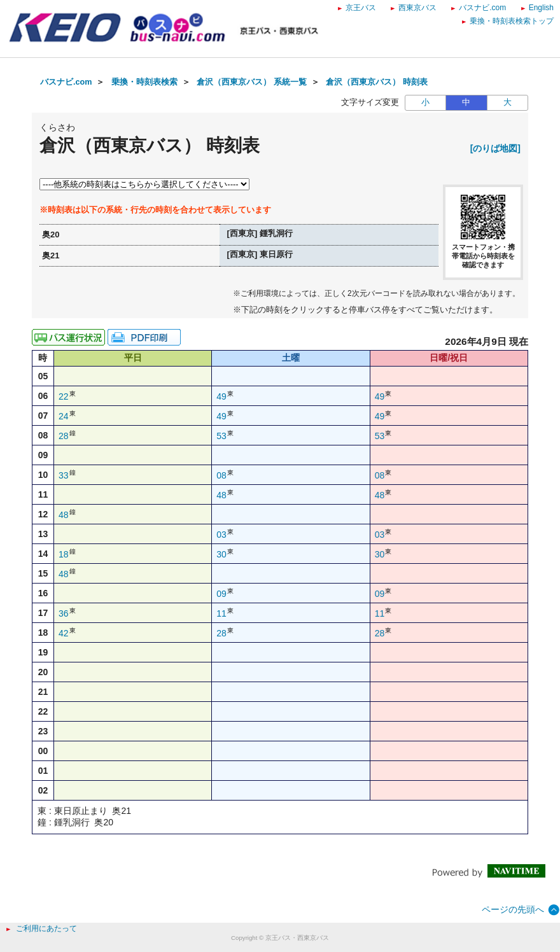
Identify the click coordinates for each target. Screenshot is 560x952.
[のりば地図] (495, 148)
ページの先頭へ (513, 909)
